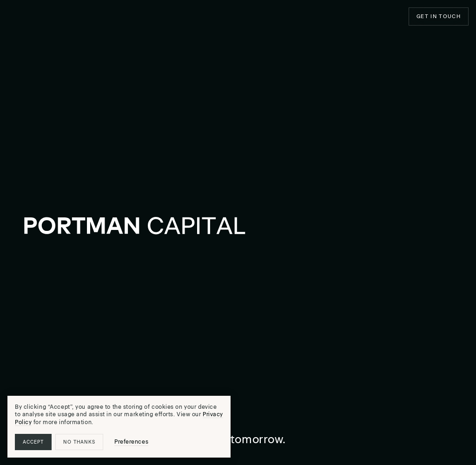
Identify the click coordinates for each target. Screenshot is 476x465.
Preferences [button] (131, 442)
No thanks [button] (79, 442)
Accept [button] (33, 442)
